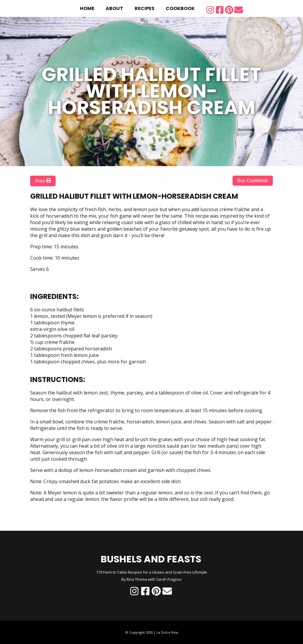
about (114, 8)
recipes (145, 8)
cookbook (180, 8)
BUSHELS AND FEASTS (151, 559)
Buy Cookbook (253, 181)
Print (43, 181)
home (87, 8)
